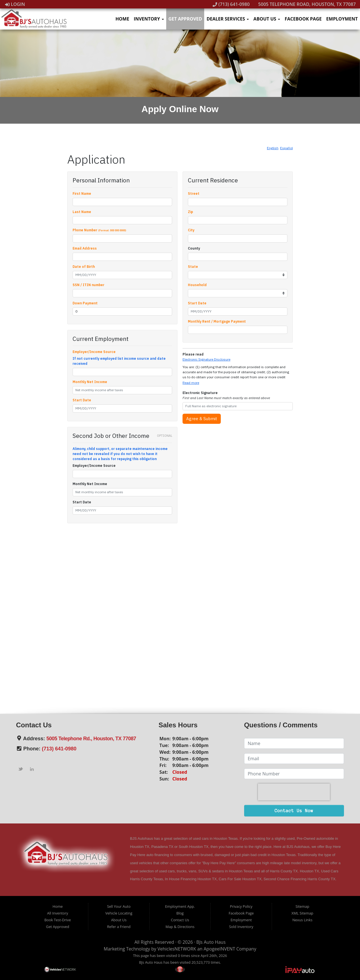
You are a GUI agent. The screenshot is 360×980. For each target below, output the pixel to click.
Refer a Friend (119, 927)
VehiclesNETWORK (177, 949)
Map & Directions (180, 927)
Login (15, 4)
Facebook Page (303, 19)
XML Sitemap (302, 913)
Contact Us (180, 920)
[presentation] (294, 792)
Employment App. (180, 906)
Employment (342, 19)
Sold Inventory (241, 927)
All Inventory (58, 913)
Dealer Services (228, 19)
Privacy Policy (241, 906)
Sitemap (302, 906)
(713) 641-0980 (231, 4)
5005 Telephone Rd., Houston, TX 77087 (91, 739)
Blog (180, 913)
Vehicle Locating (119, 913)
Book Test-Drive (58, 920)
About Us (267, 19)
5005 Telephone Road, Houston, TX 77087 (304, 4)
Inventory (149, 19)
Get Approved (185, 19)
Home (122, 19)
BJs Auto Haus (211, 942)
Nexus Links (302, 920)
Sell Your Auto (119, 906)
